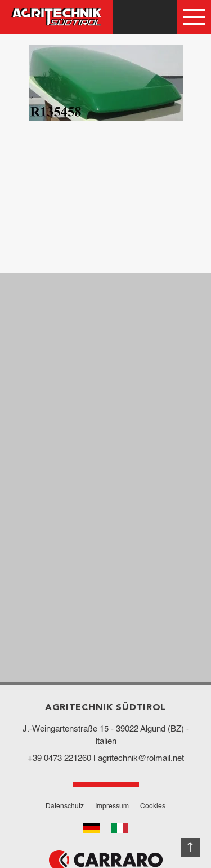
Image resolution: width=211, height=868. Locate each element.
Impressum (112, 807)
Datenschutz (65, 807)
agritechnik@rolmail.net (141, 758)
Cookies (153, 807)
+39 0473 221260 (59, 758)
